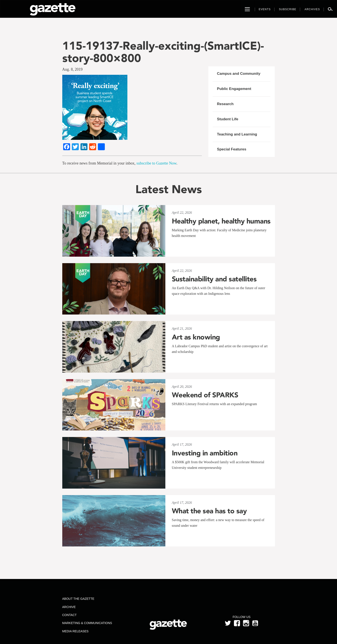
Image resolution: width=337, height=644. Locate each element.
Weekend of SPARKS (205, 395)
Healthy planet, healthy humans (221, 221)
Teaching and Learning (237, 134)
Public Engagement (234, 89)
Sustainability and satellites (214, 279)
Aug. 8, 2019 (72, 69)
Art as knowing (196, 337)
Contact (69, 615)
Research (225, 104)
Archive (69, 607)
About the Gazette (78, 599)
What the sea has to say (209, 511)
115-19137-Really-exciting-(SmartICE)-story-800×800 (163, 52)
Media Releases (75, 631)
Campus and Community (239, 74)
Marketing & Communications (87, 623)
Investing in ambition (205, 453)
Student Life (228, 119)
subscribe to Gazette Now (156, 163)
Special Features (232, 149)
